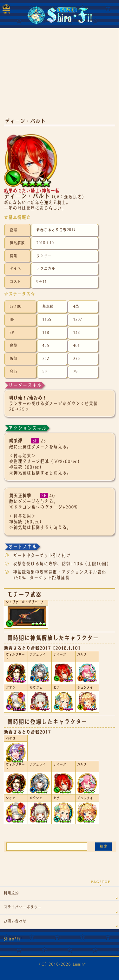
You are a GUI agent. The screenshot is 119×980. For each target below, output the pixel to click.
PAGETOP (101, 882)
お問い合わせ (15, 921)
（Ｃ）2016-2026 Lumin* (61, 964)
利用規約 (11, 893)
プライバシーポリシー (23, 907)
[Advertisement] (60, 76)
